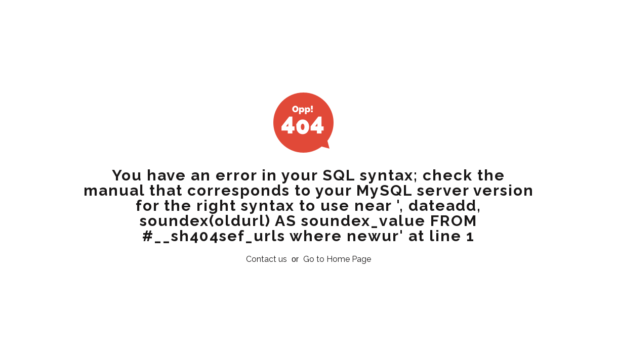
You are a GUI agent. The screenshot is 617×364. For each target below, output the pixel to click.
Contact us (266, 259)
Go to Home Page (337, 259)
